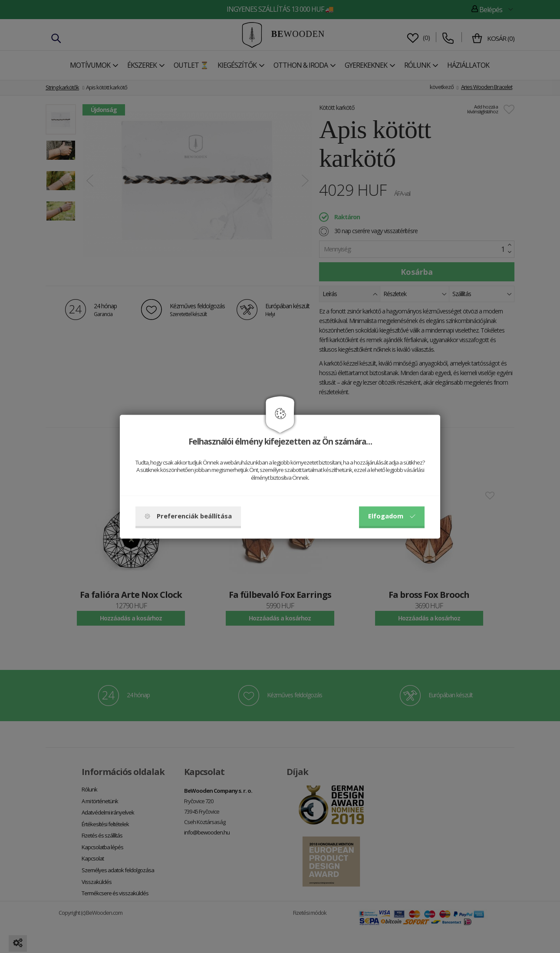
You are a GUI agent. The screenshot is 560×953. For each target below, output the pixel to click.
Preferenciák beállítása (188, 516)
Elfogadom (392, 516)
